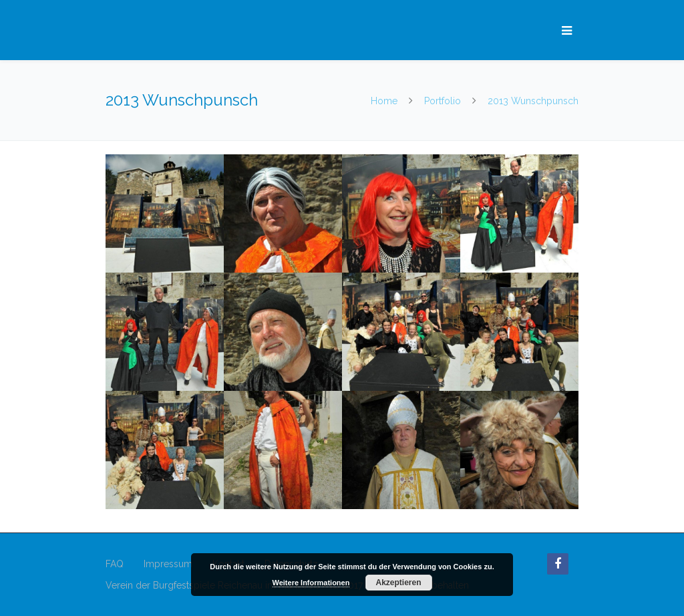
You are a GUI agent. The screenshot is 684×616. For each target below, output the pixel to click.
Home (385, 101)
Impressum (168, 564)
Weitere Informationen (311, 583)
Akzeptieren (398, 583)
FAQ (115, 564)
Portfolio (443, 101)
